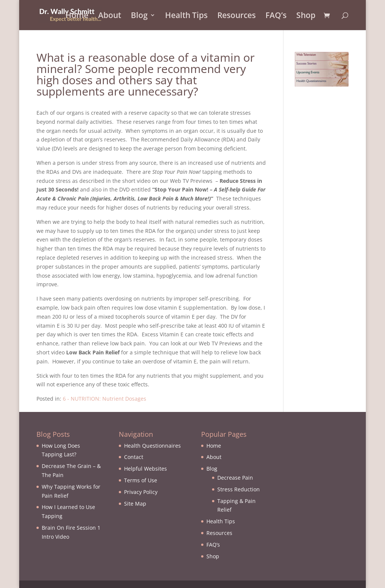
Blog (139, 16)
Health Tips (186, 16)
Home (77, 16)
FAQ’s (276, 16)
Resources (236, 16)
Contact (134, 457)
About (110, 16)
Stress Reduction (239, 489)
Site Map (135, 504)
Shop (306, 16)
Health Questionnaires (152, 446)
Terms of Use (141, 480)
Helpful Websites (146, 469)
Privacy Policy (141, 492)
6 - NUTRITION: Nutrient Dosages (105, 399)
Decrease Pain (235, 478)
